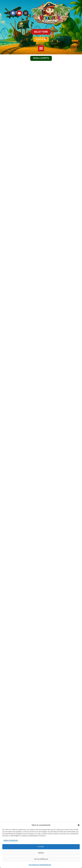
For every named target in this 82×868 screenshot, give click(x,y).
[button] (79, 825)
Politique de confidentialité (40, 865)
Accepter (41, 847)
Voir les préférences (41, 859)
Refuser (41, 853)
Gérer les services (11, 841)
